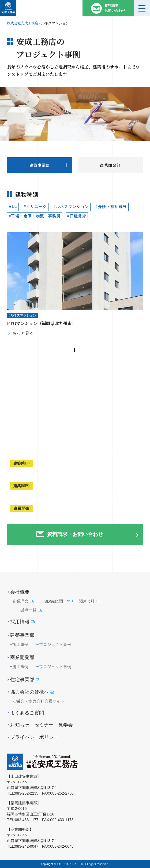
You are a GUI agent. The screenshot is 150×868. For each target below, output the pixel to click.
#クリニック (35, 207)
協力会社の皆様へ (32, 692)
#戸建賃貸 (77, 216)
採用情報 (22, 622)
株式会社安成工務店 (23, 23)
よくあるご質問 (27, 713)
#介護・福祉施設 (111, 207)
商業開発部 (22, 657)
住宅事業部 (25, 680)
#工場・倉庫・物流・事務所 (35, 216)
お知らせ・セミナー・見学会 (42, 725)
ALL (13, 207)
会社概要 (20, 592)
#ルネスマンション (71, 207)
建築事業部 (22, 635)
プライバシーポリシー (34, 737)
